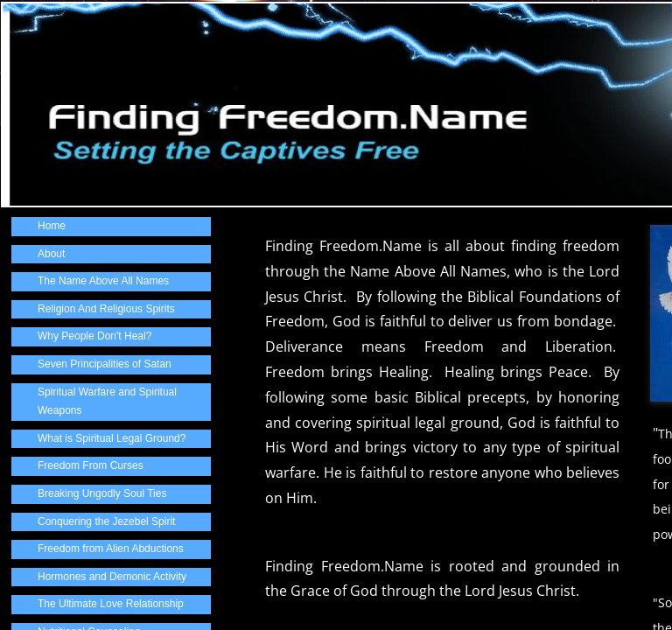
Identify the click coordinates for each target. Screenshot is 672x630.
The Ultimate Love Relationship (111, 604)
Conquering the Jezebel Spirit (106, 521)
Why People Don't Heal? (94, 336)
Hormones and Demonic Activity (112, 577)
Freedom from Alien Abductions (111, 549)
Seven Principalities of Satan (105, 364)
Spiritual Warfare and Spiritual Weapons (107, 402)
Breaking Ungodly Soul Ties (102, 493)
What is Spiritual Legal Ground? (112, 438)
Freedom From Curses (91, 465)
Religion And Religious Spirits (106, 309)
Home (52, 226)
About (51, 254)
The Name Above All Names (103, 281)
